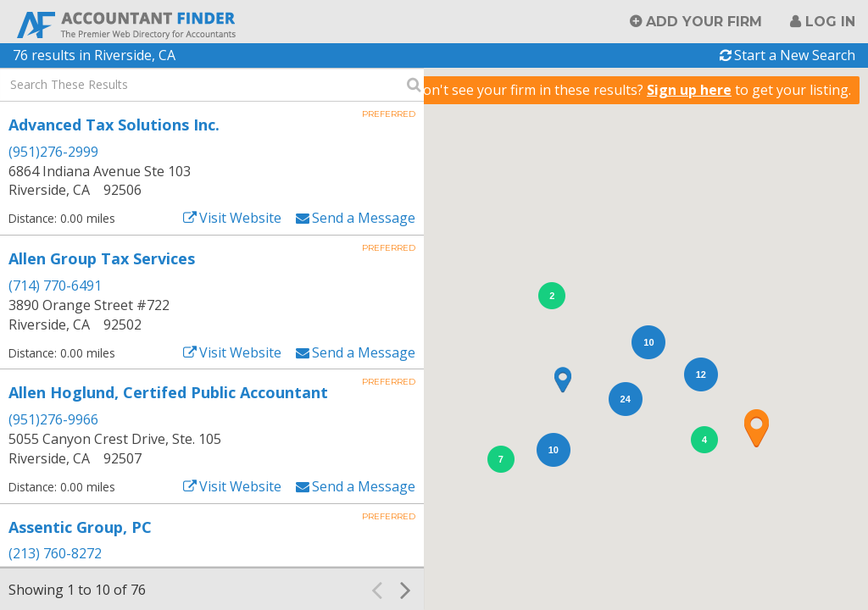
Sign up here (689, 90)
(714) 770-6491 (55, 286)
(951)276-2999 (53, 152)
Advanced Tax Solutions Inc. (114, 125)
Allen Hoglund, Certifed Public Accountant (168, 392)
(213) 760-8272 (55, 553)
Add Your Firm (704, 22)
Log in (830, 22)
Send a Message (364, 218)
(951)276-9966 (53, 419)
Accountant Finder (127, 23)
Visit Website (240, 218)
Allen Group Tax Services (102, 258)
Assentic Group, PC (80, 527)
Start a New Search (795, 55)
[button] (756, 428)
